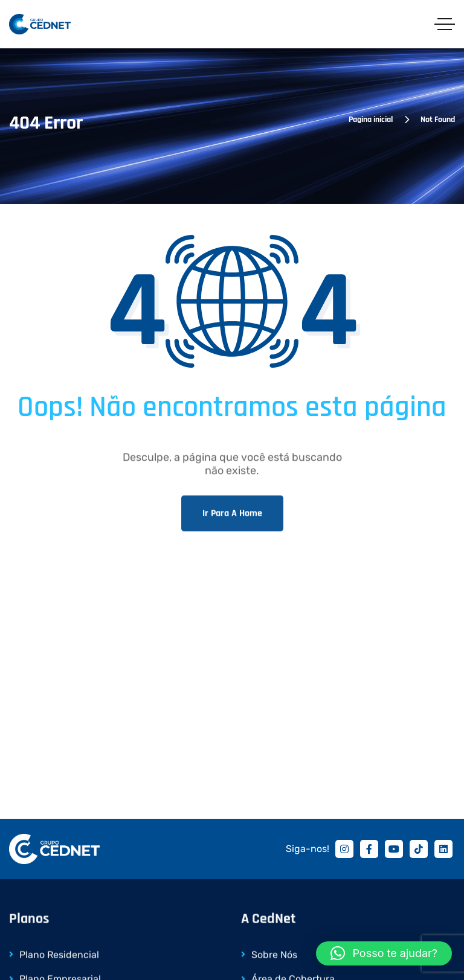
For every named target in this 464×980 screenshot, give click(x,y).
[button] (384, 953)
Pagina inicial (371, 120)
